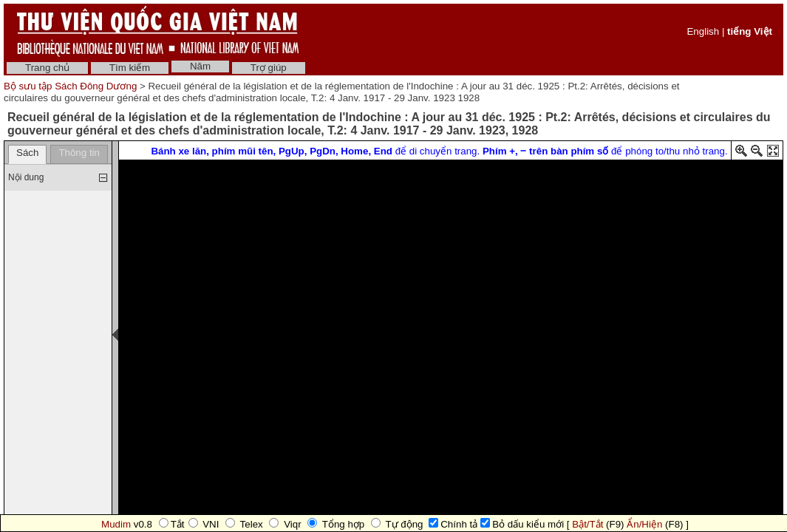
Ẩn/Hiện (644, 524)
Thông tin (79, 153)
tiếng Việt (750, 31)
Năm (200, 66)
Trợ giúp (269, 68)
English (703, 31)
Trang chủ (47, 68)
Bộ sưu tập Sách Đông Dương (72, 86)
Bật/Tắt (587, 524)
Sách (27, 153)
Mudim (116, 524)
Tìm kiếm (130, 68)
